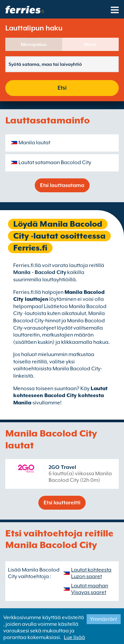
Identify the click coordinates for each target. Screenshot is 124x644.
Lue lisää (74, 637)
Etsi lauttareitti (62, 503)
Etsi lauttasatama (62, 185)
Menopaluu (34, 44)
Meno (90, 44)
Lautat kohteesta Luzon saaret (91, 573)
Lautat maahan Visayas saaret (90, 589)
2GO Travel (62, 467)
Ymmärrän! (103, 619)
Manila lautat (34, 143)
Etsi (62, 88)
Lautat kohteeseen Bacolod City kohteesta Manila (60, 396)
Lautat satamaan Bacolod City (55, 162)
